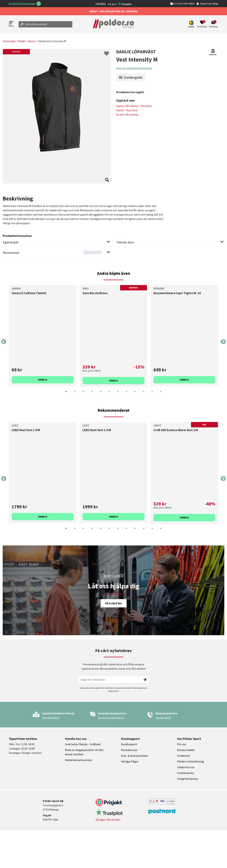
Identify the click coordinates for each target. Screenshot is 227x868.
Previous (4, 342)
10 (144, 394)
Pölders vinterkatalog (191, 761)
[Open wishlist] (202, 24)
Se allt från (127, 115)
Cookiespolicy (186, 773)
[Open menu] (11, 24)
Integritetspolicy (188, 779)
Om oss (182, 744)
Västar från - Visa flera (134, 106)
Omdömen (184, 756)
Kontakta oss (129, 750)
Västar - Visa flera (127, 110)
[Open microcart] (213, 24)
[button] (192, 24)
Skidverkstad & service (78, 760)
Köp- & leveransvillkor (135, 756)
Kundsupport (129, 744)
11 (152, 394)
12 (161, 394)
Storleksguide (131, 77)
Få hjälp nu (114, 603)
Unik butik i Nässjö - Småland (83, 744)
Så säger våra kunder (108, 820)
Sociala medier (186, 750)
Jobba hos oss (186, 767)
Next (223, 342)
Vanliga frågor (130, 761)
